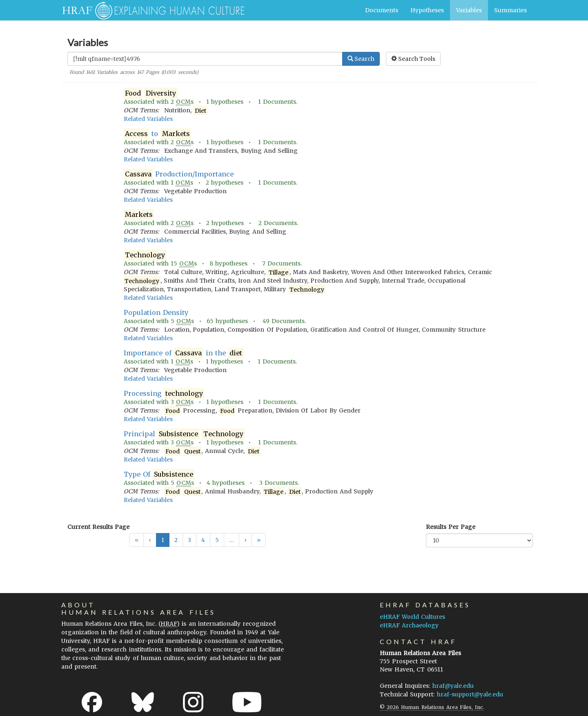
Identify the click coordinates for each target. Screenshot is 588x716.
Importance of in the (184, 353)
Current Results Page (98, 527)
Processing (164, 394)
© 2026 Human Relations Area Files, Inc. (432, 707)
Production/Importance (179, 174)
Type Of (159, 474)
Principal (184, 434)
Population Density (156, 312)
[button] (245, 540)
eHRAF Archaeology (409, 625)
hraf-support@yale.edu (470, 694)
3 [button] (189, 540)
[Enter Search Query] (205, 59)
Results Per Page (451, 527)
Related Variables (148, 119)
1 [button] (163, 540)
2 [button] (176, 540)
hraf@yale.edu (453, 686)
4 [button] (203, 540)
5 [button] (217, 540)
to (157, 134)
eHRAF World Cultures (412, 617)
